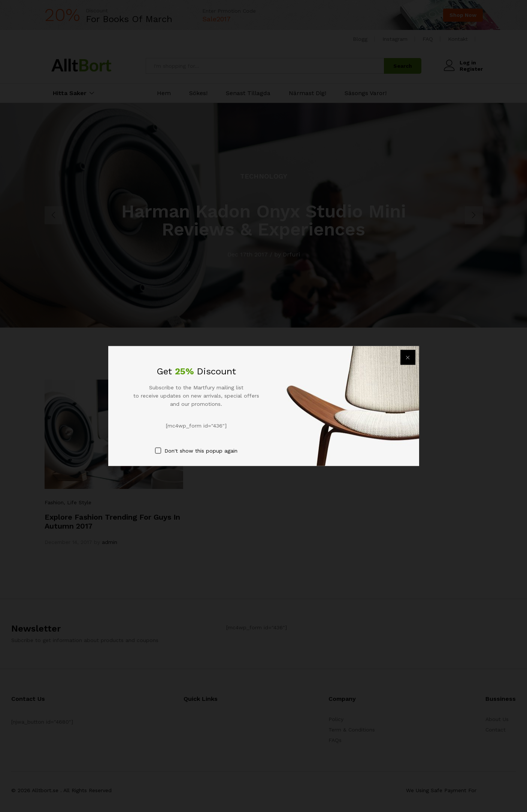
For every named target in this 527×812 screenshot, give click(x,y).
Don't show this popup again (201, 451)
